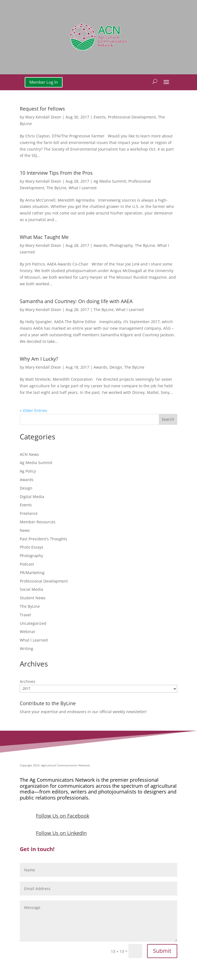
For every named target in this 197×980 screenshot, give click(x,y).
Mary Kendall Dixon (43, 117)
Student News (33, 598)
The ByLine (56, 188)
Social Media (31, 589)
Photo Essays (32, 547)
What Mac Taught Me (44, 237)
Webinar (28, 632)
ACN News (29, 454)
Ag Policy (28, 471)
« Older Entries (33, 410)
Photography (121, 245)
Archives (28, 681)
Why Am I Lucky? (39, 359)
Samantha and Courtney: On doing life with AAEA (76, 301)
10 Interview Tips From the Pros (56, 173)
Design (116, 367)
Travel (25, 615)
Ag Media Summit (110, 181)
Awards (100, 245)
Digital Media (32, 497)
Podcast (27, 564)
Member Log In (44, 82)
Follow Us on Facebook (63, 816)
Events (100, 117)
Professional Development (132, 117)
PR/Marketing (32, 573)
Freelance (29, 513)
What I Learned (83, 188)
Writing (26, 649)
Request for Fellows (42, 109)
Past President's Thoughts (43, 539)
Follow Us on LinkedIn (61, 833)
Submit (162, 951)
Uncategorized (33, 623)
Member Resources (38, 522)
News (25, 530)
